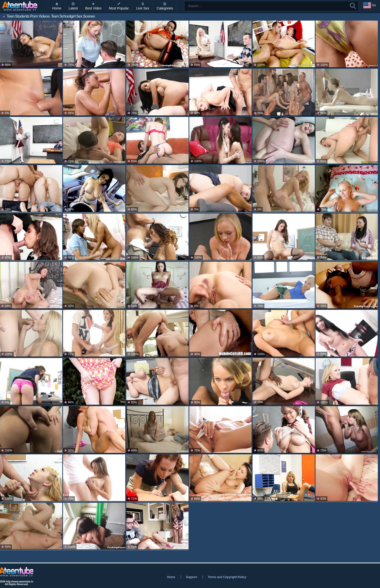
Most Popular (119, 8)
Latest (73, 8)
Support (191, 577)
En (370, 6)
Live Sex (143, 8)
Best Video (93, 8)
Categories (165, 8)
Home (57, 8)
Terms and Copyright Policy (227, 577)
